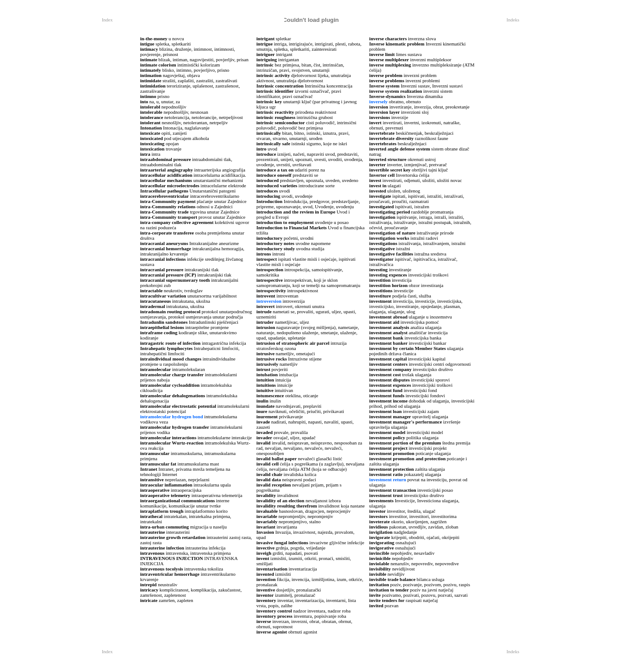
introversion (269, 301)
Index (107, 20)
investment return (387, 479)
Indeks (513, 20)
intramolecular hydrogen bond (172, 416)
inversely (378, 101)
